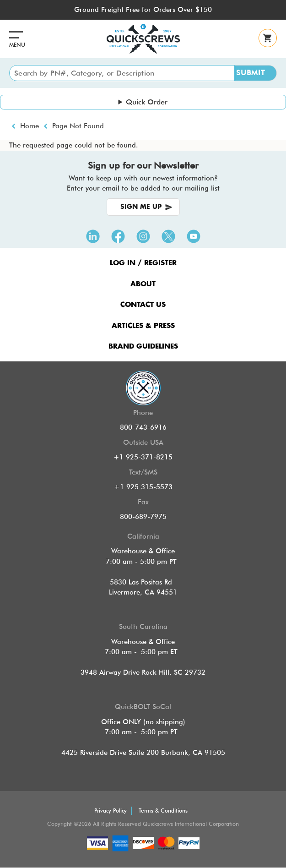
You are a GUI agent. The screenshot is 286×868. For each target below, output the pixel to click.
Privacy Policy (111, 811)
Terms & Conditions (163, 811)
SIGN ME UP (141, 207)
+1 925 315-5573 (143, 487)
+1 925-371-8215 (143, 457)
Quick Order (147, 102)
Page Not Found (78, 126)
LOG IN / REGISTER (143, 263)
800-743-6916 (143, 427)
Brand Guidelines (143, 347)
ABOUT (143, 284)
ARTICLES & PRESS (143, 326)
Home (30, 126)
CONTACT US (143, 305)
